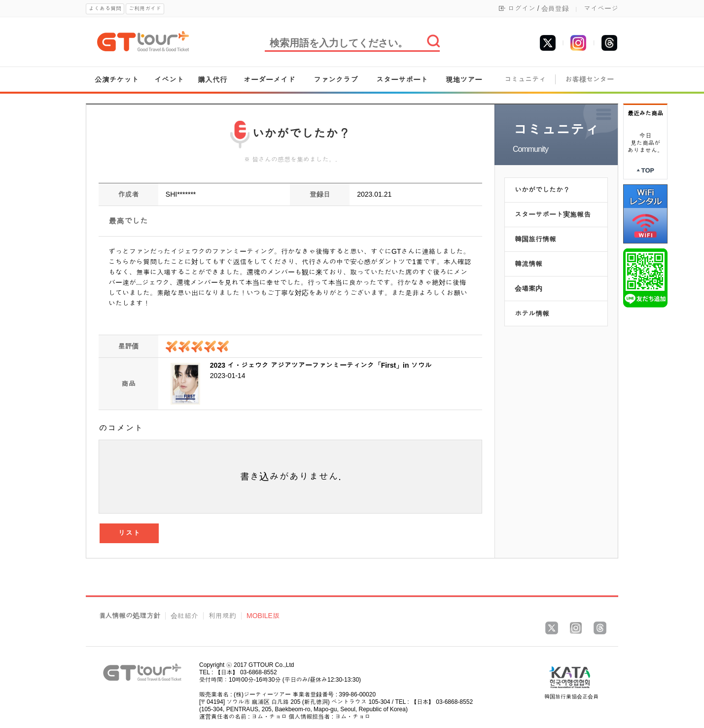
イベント (169, 80)
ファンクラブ (336, 80)
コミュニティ (525, 80)
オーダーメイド (269, 80)
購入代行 (212, 80)
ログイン (522, 8)
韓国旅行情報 (535, 239)
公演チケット (117, 80)
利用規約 (222, 616)
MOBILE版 (263, 616)
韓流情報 (528, 264)
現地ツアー (464, 80)
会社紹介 (184, 616)
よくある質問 (105, 8)
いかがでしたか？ (542, 190)
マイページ (601, 8)
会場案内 (528, 288)
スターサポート (402, 80)
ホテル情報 (532, 313)
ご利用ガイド (145, 8)
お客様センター (590, 80)
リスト (129, 533)
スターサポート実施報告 (553, 214)
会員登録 (555, 8)
